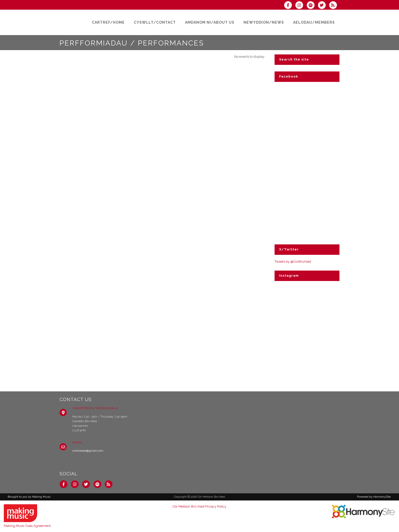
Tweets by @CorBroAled (293, 262)
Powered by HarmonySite (374, 497)
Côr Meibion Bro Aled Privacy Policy (199, 506)
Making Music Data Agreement (27, 526)
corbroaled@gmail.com (88, 451)
